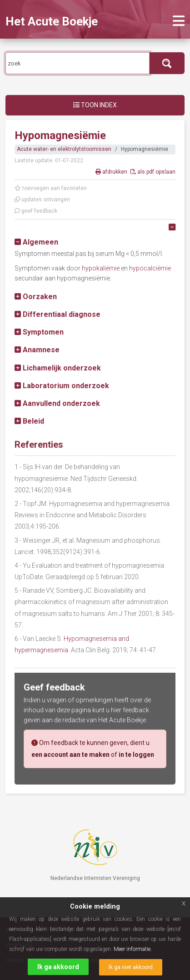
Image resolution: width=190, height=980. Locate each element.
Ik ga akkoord (58, 967)
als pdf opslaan (153, 172)
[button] (36, 242)
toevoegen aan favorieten (51, 188)
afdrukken (112, 172)
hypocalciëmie (150, 268)
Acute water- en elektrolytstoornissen (64, 149)
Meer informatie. (133, 949)
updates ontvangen (42, 200)
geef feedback (36, 211)
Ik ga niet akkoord (131, 967)
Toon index (95, 105)
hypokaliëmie (101, 268)
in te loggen (136, 755)
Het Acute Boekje (52, 21)
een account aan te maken (70, 755)
